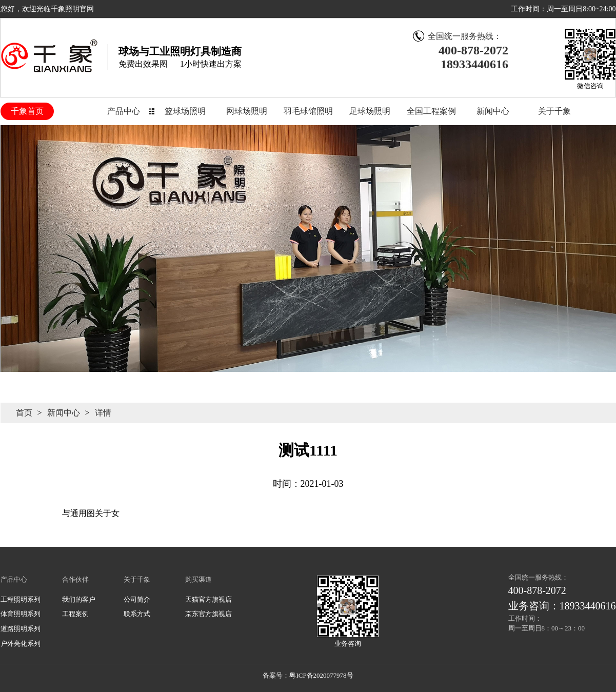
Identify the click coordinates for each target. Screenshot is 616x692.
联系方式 (137, 614)
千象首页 (27, 111)
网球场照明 (247, 111)
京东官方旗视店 (208, 614)
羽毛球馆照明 (308, 111)
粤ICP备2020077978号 (321, 675)
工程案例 (75, 614)
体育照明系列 (21, 614)
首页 (24, 413)
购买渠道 (198, 579)
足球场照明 (370, 111)
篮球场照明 (185, 111)
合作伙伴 (75, 579)
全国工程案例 (431, 111)
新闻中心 (493, 111)
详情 (103, 413)
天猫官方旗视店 (208, 599)
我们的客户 (79, 599)
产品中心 (124, 111)
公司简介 (137, 599)
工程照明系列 (21, 599)
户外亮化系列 (21, 644)
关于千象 (554, 111)
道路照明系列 (21, 629)
